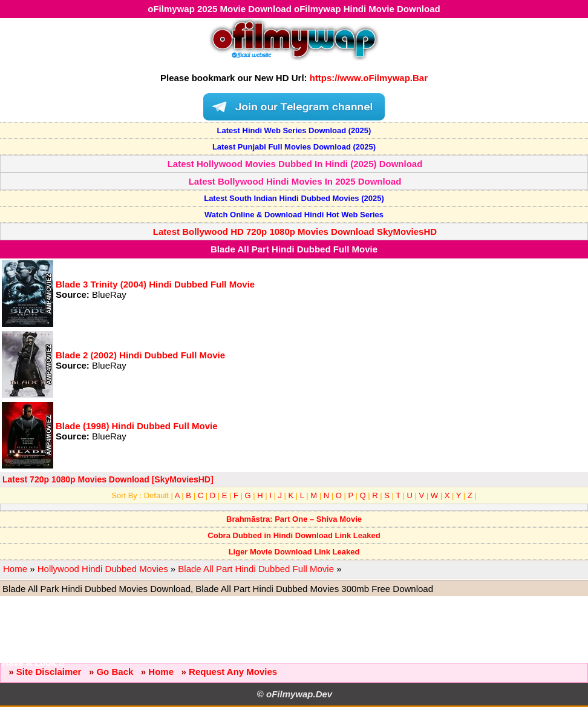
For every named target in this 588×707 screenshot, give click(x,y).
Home (15, 569)
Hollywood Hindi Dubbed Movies (103, 569)
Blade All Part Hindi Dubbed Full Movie (256, 569)
